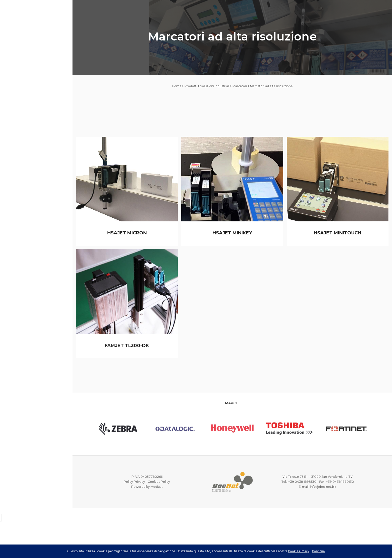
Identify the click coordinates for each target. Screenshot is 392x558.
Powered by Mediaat (147, 487)
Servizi (17, 84)
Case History (22, 96)
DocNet (18, 58)
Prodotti (36, 71)
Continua (318, 551)
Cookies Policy (159, 482)
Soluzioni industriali (215, 86)
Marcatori (240, 86)
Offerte (18, 122)
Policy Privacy (134, 482)
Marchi (17, 109)
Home (16, 45)
